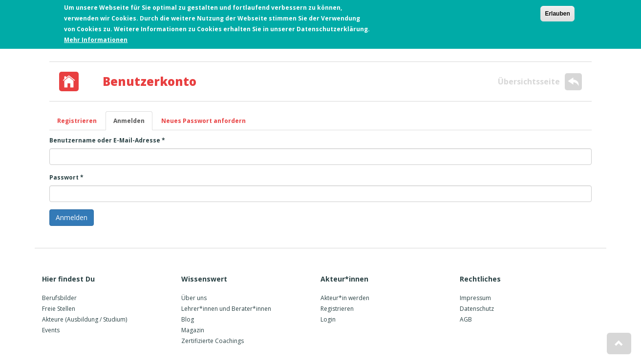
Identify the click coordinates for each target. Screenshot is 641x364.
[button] (619, 344)
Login (328, 319)
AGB (466, 319)
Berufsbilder (59, 298)
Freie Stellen (59, 309)
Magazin (193, 330)
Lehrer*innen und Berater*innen (226, 309)
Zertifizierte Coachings (213, 341)
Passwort (66, 177)
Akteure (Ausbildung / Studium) (85, 319)
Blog (188, 319)
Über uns (194, 298)
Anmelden (133, 123)
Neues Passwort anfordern (203, 121)
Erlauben (557, 14)
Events (51, 330)
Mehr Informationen (96, 40)
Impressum (475, 298)
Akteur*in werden (345, 298)
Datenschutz (477, 309)
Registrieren (77, 121)
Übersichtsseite (540, 82)
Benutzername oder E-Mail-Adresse (107, 140)
